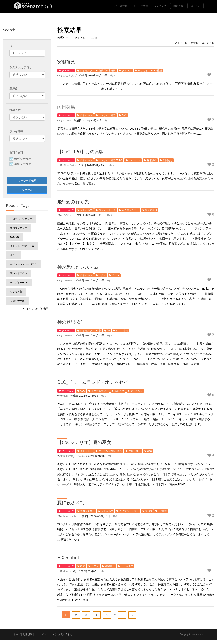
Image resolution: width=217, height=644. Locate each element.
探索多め (152, 160)
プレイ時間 (16, 131)
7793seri (68, 215)
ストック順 (181, 43)
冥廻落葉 (66, 62)
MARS (67, 121)
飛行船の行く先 (73, 201)
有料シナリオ (23, 164)
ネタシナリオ (17, 301)
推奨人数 (15, 110)
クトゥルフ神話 (107, 115)
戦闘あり (168, 160)
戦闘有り (119, 391)
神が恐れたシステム (78, 267)
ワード (14, 46)
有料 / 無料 (16, 153)
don (66, 396)
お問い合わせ (65, 634)
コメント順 (208, 43)
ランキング (160, 6)
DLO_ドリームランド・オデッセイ (93, 382)
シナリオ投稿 (120, 6)
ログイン (196, 6)
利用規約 (28, 634)
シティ (95, 566)
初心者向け (151, 210)
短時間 (149, 511)
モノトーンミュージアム (23, 264)
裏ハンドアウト (19, 273)
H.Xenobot (68, 557)
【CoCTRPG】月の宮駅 (80, 151)
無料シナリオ (87, 511)
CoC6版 (15, 237)
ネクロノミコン (130, 210)
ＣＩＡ (116, 275)
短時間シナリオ (19, 228)
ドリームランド (100, 391)
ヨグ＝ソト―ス (107, 210)
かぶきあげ (70, 76)
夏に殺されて (71, 502)
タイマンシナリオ (129, 511)
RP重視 (158, 71)
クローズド (135, 160)
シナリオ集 (16, 292)
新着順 (194, 43)
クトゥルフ (68, 71)
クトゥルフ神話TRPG (110, 160)
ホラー (14, 255)
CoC (124, 115)
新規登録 (178, 6)
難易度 (14, 89)
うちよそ (143, 71)
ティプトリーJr (19, 283)
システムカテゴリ (21, 67)
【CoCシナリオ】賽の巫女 (84, 442)
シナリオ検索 (141, 6)
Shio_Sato (69, 165)
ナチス (102, 275)
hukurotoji (69, 456)
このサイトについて (45, 634)
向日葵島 (66, 107)
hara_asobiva (71, 516)
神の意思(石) (70, 322)
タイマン (127, 71)
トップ (17, 634)
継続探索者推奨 (107, 71)
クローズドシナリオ (21, 219)
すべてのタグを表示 (36, 309)
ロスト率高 (122, 331)
